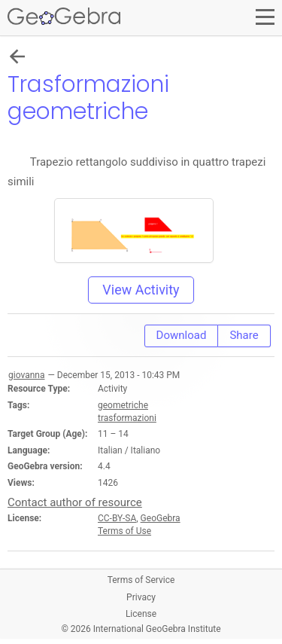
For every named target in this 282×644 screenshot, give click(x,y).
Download (182, 335)
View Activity (141, 290)
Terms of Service (141, 580)
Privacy (141, 597)
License (141, 614)
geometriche (123, 405)
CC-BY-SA (117, 518)
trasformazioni (127, 418)
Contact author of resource (75, 502)
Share (244, 335)
